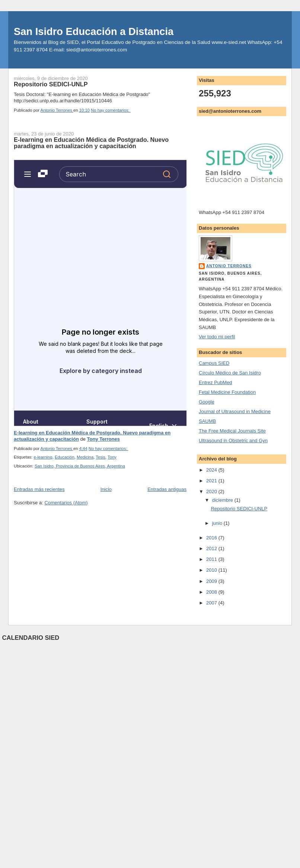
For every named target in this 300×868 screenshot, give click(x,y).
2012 (212, 548)
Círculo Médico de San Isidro (230, 373)
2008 (212, 592)
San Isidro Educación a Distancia (94, 31)
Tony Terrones (103, 439)
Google (207, 402)
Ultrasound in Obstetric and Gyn (233, 441)
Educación (65, 457)
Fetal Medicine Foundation (227, 392)
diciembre (223, 500)
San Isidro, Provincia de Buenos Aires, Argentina (80, 466)
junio (218, 523)
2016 (212, 538)
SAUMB (207, 421)
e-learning (43, 457)
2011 (212, 559)
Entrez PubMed (216, 382)
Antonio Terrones (229, 266)
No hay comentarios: (111, 110)
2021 (212, 481)
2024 (212, 470)
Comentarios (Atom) (66, 503)
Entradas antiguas (167, 489)
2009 (212, 581)
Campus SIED (214, 363)
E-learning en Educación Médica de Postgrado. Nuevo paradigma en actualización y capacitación (91, 143)
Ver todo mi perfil (217, 337)
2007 (212, 603)
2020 (212, 492)
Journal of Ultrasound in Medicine (235, 411)
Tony (112, 457)
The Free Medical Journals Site (232, 431)
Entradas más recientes (39, 489)
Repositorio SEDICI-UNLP (51, 84)
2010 (212, 570)
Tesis (100, 457)
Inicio (106, 489)
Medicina (85, 457)
